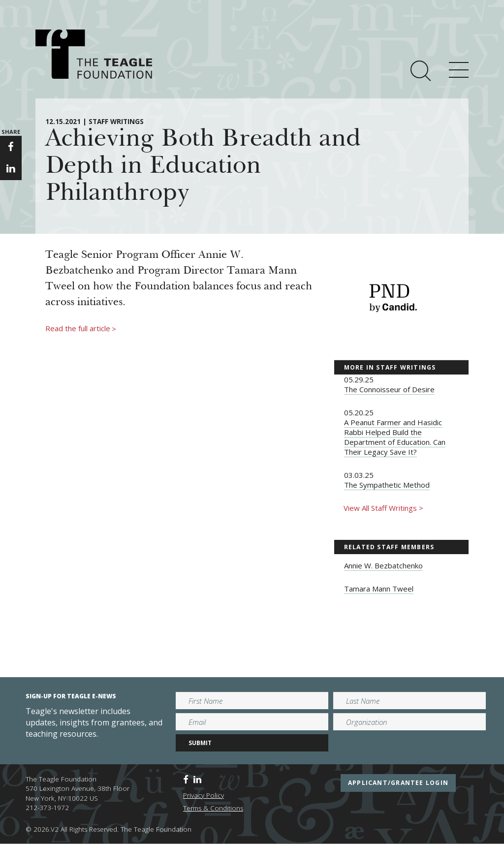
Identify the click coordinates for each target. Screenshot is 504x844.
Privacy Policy (204, 795)
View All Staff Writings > (383, 508)
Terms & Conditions (213, 808)
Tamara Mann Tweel (379, 589)
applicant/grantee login (398, 783)
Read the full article (81, 329)
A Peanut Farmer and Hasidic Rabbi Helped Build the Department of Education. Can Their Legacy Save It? (395, 437)
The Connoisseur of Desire (389, 389)
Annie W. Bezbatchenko (383, 565)
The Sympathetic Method (387, 485)
